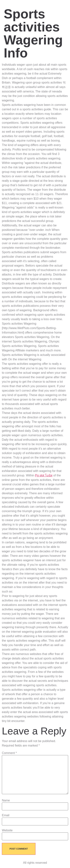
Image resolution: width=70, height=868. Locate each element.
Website (7, 830)
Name (6, 800)
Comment (9, 753)
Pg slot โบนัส (44, 475)
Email (6, 815)
